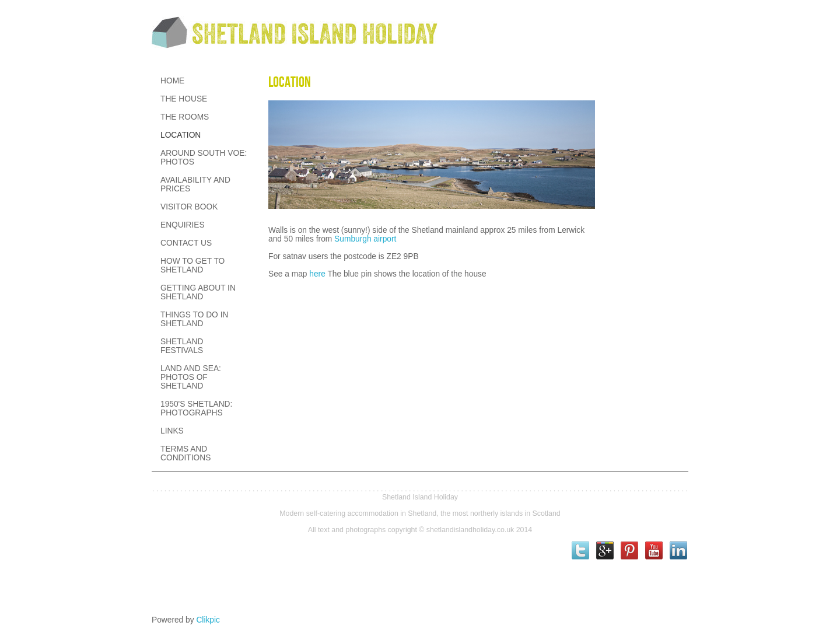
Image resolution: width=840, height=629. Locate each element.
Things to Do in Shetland (194, 319)
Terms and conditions (185, 453)
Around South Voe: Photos (204, 158)
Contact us (186, 243)
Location (181, 135)
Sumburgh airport (365, 239)
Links (172, 431)
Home (172, 81)
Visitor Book (189, 207)
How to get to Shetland (192, 265)
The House (184, 99)
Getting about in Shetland (198, 292)
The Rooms (185, 117)
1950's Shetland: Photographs (196, 408)
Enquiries (183, 225)
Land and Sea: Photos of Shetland (191, 377)
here (317, 274)
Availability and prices (195, 184)
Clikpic (208, 620)
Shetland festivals (182, 346)
